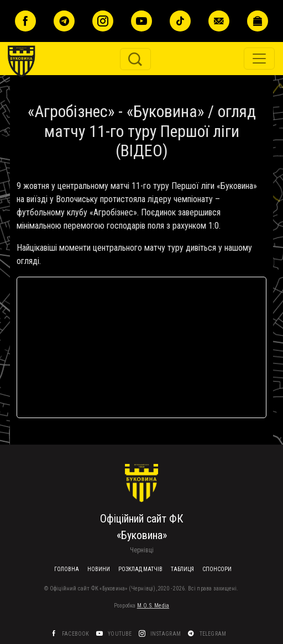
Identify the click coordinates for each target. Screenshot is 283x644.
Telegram (214, 634)
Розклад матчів (140, 569)
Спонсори (217, 569)
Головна (67, 569)
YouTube (120, 634)
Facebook (76, 634)
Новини (99, 569)
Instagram (166, 634)
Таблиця (182, 569)
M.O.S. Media (153, 606)
